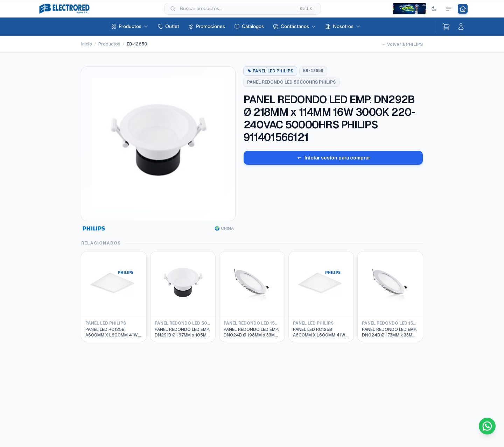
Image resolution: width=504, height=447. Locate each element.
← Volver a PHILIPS (402, 44)
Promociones (207, 26)
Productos (130, 26)
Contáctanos (295, 26)
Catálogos (249, 26)
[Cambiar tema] (434, 9)
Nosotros (343, 26)
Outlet (168, 26)
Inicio (87, 44)
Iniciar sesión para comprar (333, 158)
